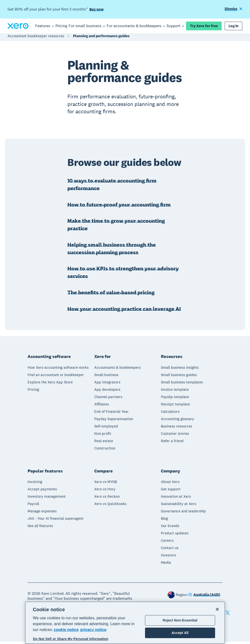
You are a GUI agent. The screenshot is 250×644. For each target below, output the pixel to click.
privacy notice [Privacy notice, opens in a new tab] (93, 630)
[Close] (217, 609)
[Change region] (204, 597)
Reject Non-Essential (180, 620)
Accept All (180, 633)
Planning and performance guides (101, 38)
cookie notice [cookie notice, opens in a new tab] (66, 630)
